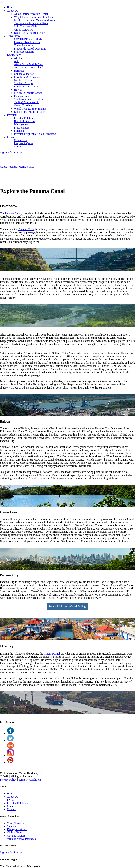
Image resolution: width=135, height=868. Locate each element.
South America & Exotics (28, 99)
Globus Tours (15, 832)
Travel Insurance (23, 45)
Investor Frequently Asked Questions (35, 134)
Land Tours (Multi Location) (30, 112)
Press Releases (22, 128)
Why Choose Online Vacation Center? (36, 17)
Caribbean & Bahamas (27, 77)
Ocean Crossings (24, 105)
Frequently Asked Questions (30, 49)
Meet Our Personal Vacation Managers (36, 20)
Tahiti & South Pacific (27, 102)
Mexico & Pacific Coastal (29, 93)
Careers (18, 147)
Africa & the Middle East (28, 64)
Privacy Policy (8, 780)
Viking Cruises (15, 823)
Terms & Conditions (30, 780)
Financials (20, 131)
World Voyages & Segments (30, 109)
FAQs (10, 800)
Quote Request (8, 167)
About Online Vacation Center (31, 14)
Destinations (14, 55)
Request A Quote (24, 143)
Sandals (11, 826)
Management (21, 124)
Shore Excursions (24, 52)
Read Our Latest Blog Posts (30, 33)
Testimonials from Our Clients (31, 23)
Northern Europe (24, 80)
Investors (12, 115)
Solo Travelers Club (25, 26)
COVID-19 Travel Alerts (28, 39)
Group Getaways (24, 30)
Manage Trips (26, 167)
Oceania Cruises (16, 836)
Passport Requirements (27, 42)
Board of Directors (25, 121)
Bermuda (19, 71)
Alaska (18, 58)
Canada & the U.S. (25, 74)
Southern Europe (24, 83)
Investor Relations (24, 118)
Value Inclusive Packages (21, 839)
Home (10, 7)
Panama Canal (22, 96)
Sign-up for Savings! (12, 152)
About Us (12, 11)
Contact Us (20, 140)
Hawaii (18, 90)
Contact (11, 137)
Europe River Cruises (26, 86)
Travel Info (13, 36)
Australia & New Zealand (29, 68)
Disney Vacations (17, 829)
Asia (17, 61)
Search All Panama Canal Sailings (68, 606)
